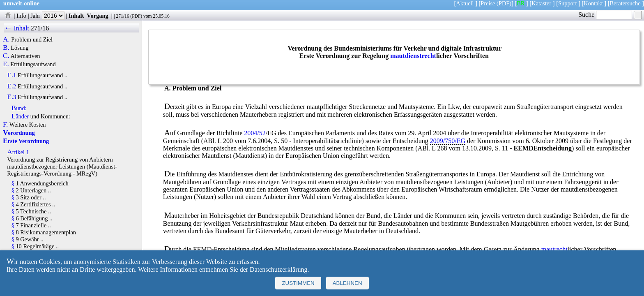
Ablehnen (347, 283)
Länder (20, 116)
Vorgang (98, 16)
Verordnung (19, 133)
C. (6, 56)
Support (568, 3)
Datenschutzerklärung (278, 269)
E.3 (11, 97)
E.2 (11, 86)
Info (21, 16)
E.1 (11, 75)
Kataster (541, 3)
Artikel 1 (18, 152)
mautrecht (554, 249)
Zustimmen (298, 283)
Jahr (47, 16)
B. (6, 48)
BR (521, 3)
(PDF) (504, 3)
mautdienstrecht (413, 56)
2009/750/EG (448, 141)
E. (6, 64)
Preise (488, 3)
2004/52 (255, 133)
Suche (605, 15)
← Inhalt (17, 28)
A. (6, 39)
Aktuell (465, 3)
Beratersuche (625, 3)
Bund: (19, 108)
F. (6, 125)
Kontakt (593, 3)
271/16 (122, 16)
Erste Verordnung (26, 141)
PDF (136, 16)
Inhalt (76, 16)
